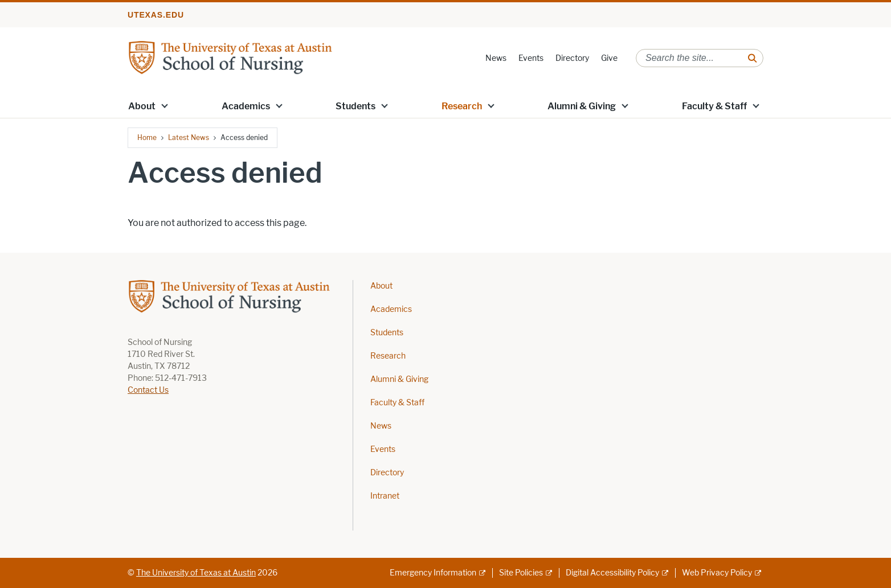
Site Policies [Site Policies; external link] (521, 573)
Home (147, 137)
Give (609, 58)
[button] (165, 105)
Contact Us (148, 390)
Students (355, 106)
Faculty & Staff (714, 106)
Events (531, 58)
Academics (246, 106)
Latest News (189, 137)
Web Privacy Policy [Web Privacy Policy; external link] (717, 573)
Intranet (385, 496)
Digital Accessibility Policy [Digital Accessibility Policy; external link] (612, 573)
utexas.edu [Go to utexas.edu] (156, 15)
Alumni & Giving (582, 106)
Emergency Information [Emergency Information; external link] (433, 573)
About (142, 106)
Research (462, 106)
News (496, 58)
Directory (572, 58)
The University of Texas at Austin (196, 573)
